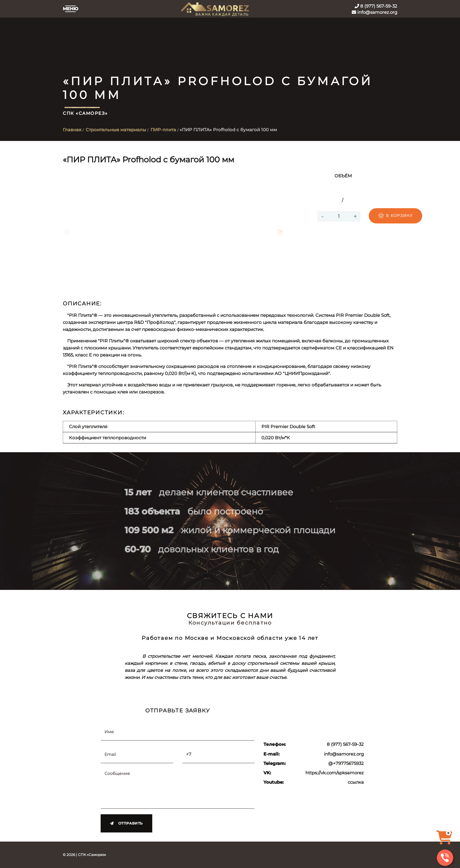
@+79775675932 (346, 763)
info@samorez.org (374, 12)
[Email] (137, 754)
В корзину (395, 216)
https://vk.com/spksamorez (335, 773)
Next (280, 232)
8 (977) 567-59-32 (376, 6)
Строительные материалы (116, 130)
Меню (70, 9)
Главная (72, 130)
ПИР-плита (163, 130)
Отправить (126, 823)
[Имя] (178, 731)
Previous (67, 232)
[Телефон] (219, 754)
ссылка (356, 782)
